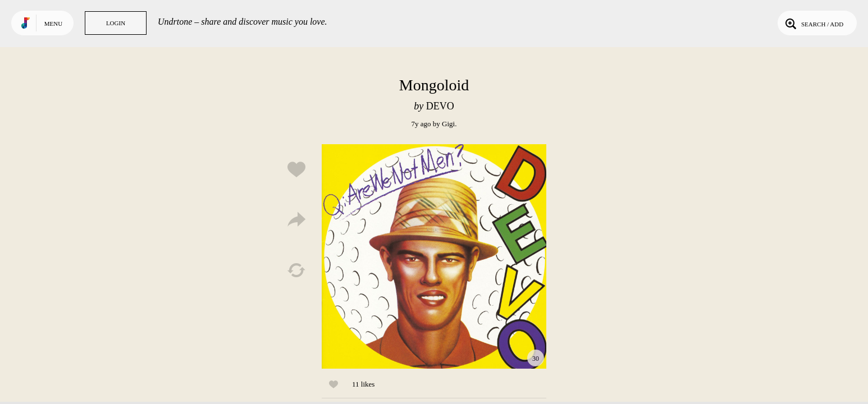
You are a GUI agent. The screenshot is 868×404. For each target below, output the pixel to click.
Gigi (448, 124)
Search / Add (813, 23)
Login (116, 23)
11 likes (363, 384)
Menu (53, 24)
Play (434, 256)
